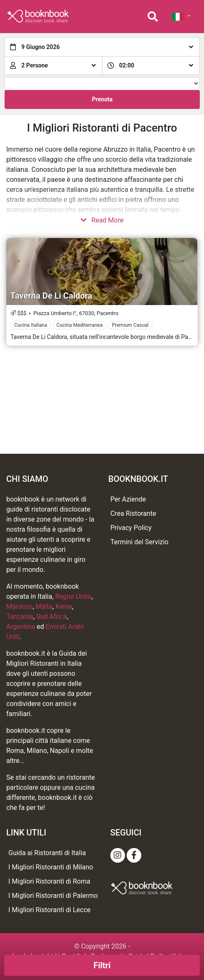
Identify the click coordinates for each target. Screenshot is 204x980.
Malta (44, 606)
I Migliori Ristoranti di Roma (49, 881)
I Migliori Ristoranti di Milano (51, 867)
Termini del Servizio (139, 542)
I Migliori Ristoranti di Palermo (53, 896)
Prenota (102, 99)
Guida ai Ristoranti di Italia (47, 853)
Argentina (21, 627)
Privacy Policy (131, 528)
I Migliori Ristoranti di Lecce (50, 910)
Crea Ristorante (133, 513)
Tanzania (20, 617)
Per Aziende (128, 499)
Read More (102, 220)
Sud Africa (51, 617)
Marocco (19, 606)
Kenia (64, 606)
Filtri (102, 965)
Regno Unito (73, 596)
